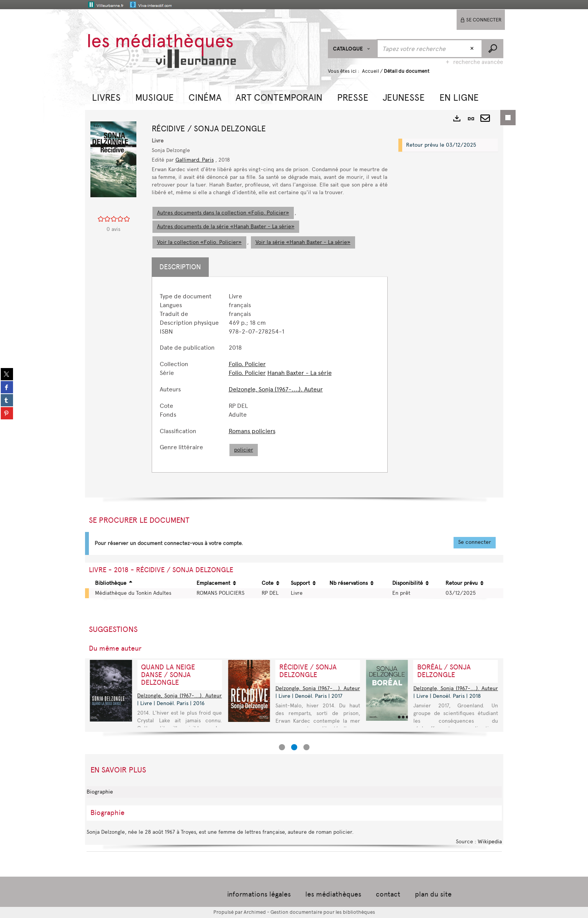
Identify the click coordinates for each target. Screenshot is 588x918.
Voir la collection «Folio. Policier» (199, 242)
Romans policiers (252, 431)
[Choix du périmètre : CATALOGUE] (353, 49)
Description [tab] (180, 267)
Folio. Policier (247, 364)
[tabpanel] (270, 375)
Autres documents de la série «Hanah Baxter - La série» (226, 227)
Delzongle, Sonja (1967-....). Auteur (276, 389)
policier (244, 450)
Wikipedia (490, 842)
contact (388, 894)
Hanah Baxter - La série (300, 373)
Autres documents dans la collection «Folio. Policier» (223, 213)
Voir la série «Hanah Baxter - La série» (303, 242)
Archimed (255, 912)
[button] (106, 97)
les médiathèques (333, 894)
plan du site (433, 894)
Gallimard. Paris (195, 160)
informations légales (259, 894)
